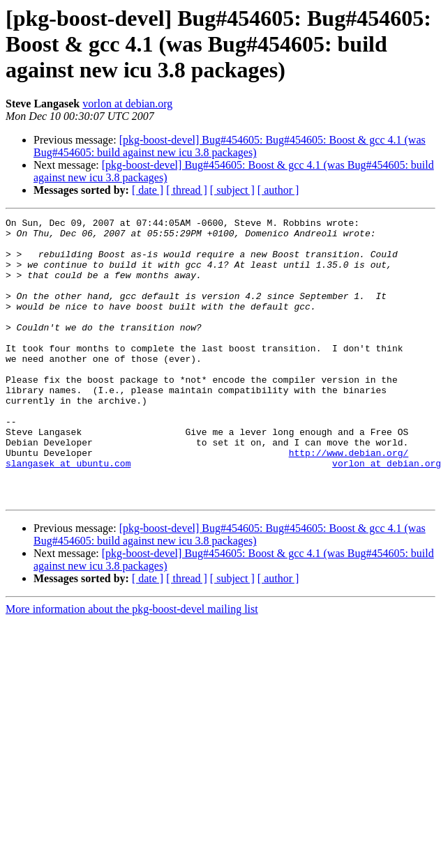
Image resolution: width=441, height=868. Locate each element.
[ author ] (278, 190)
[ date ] (148, 190)
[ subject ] (232, 190)
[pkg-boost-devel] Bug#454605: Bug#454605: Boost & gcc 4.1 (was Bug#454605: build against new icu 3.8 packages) (230, 146)
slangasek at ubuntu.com (68, 513)
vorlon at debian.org (127, 104)
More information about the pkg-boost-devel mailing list (132, 665)
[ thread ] (187, 190)
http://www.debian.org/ (349, 501)
